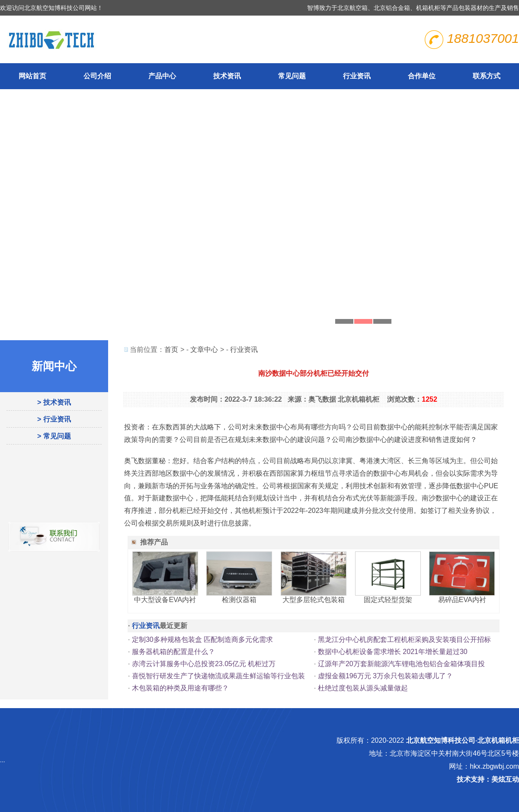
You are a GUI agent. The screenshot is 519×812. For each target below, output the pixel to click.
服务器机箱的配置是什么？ (173, 652)
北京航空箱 (352, 8)
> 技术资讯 (54, 402)
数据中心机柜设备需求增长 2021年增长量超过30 (393, 652)
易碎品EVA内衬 (462, 600)
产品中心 (162, 76)
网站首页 (32, 76)
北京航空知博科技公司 (441, 740)
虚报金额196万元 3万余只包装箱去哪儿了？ (385, 676)
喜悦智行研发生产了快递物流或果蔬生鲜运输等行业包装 (218, 676)
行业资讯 (357, 76)
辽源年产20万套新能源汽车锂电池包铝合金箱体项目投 (401, 664)
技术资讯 (227, 76)
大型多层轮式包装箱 (314, 600)
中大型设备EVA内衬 (165, 600)
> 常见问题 (54, 436)
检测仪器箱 (239, 600)
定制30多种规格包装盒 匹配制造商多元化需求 (202, 640)
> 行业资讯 (54, 419)
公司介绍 (97, 76)
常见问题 (292, 76)
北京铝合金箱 (392, 8)
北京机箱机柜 (498, 740)
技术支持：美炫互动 (488, 779)
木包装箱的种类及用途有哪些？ (180, 688)
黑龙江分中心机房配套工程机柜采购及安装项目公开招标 (404, 640)
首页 (171, 350)
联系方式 (487, 76)
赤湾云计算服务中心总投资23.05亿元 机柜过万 (204, 664)
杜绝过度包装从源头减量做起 (363, 688)
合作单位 (422, 76)
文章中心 (204, 350)
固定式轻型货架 (388, 600)
